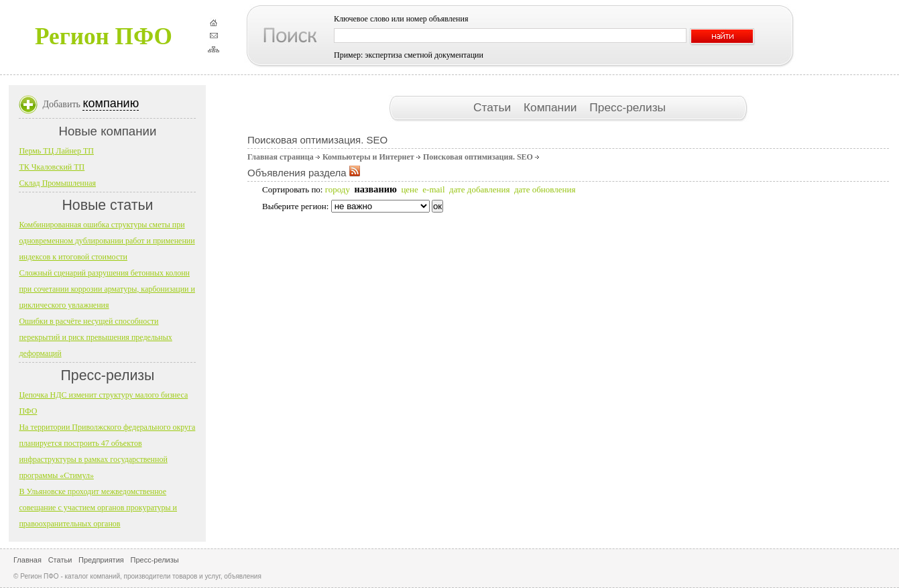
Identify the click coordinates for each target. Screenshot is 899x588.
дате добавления (479, 189)
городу (338, 189)
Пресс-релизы (627, 107)
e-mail (433, 189)
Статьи (494, 107)
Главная (27, 560)
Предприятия (101, 560)
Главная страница (281, 157)
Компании (552, 107)
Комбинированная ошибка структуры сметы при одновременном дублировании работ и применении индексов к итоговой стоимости (107, 241)
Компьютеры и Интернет (368, 157)
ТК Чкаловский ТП (52, 167)
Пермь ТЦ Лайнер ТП (56, 151)
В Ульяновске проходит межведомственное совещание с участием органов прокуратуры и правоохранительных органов (98, 508)
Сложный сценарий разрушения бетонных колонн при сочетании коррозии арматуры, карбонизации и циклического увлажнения (107, 289)
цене (409, 189)
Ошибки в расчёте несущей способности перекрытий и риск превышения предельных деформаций (95, 337)
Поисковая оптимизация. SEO (478, 157)
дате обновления (545, 189)
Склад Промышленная (57, 183)
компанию (111, 103)
